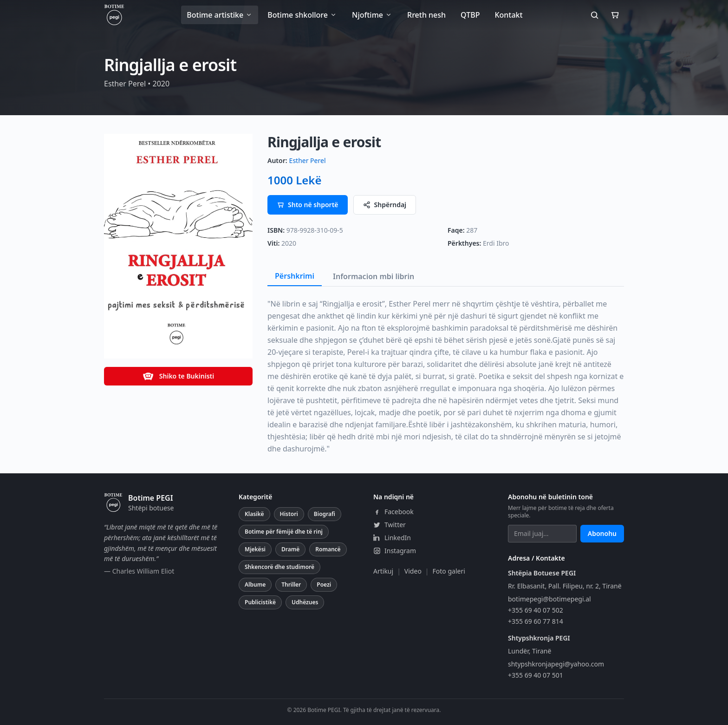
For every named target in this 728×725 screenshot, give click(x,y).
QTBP (470, 15)
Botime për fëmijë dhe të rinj (284, 532)
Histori (289, 514)
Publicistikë (260, 602)
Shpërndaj (385, 205)
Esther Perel (308, 160)
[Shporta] (615, 15)
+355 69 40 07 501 (536, 675)
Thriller (291, 585)
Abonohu (602, 533)
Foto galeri (449, 571)
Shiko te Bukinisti (178, 376)
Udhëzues (305, 602)
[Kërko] (594, 15)
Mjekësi (255, 549)
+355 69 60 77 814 (536, 621)
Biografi (325, 514)
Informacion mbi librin (374, 276)
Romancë (328, 549)
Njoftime (372, 15)
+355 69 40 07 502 (536, 610)
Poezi (324, 585)
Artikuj (383, 571)
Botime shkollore (302, 15)
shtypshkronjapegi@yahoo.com (556, 664)
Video (413, 571)
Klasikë (254, 514)
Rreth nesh (426, 15)
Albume (255, 585)
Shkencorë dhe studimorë (279, 567)
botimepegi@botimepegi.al (549, 599)
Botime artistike (220, 15)
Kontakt (508, 15)
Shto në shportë (308, 205)
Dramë (290, 549)
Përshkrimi (295, 276)
